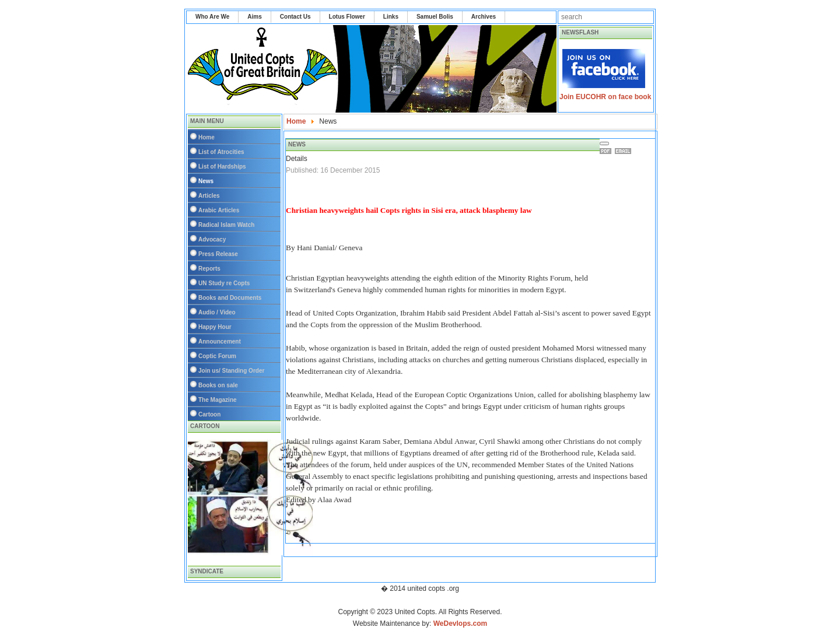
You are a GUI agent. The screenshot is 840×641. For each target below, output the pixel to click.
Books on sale (218, 385)
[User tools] (604, 143)
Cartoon (209, 414)
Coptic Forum (217, 356)
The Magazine (218, 400)
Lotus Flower (347, 17)
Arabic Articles (219, 210)
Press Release (218, 254)
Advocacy (212, 239)
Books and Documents (230, 298)
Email (625, 151)
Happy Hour (215, 327)
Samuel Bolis (435, 17)
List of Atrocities (221, 152)
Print (607, 151)
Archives (484, 17)
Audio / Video (217, 312)
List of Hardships (222, 167)
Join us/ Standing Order (231, 371)
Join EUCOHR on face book (605, 97)
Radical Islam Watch (226, 225)
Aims (254, 17)
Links (391, 17)
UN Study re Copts (224, 283)
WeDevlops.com (460, 624)
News (206, 181)
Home (206, 137)
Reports (209, 269)
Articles (209, 196)
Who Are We (212, 17)
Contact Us (295, 17)
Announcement (220, 341)
